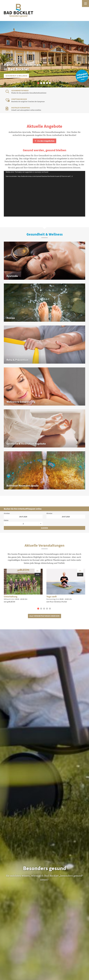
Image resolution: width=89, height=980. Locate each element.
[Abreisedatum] (66, 517)
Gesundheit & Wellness (16, 76)
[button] (38, 83)
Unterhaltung (11, 597)
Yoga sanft (52, 597)
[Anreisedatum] (23, 517)
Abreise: (49, 513)
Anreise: (7, 513)
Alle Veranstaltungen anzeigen (44, 616)
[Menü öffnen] (85, 3)
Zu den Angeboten (44, 141)
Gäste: (6, 520)
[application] (44, 194)
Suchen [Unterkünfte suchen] (44, 528)
